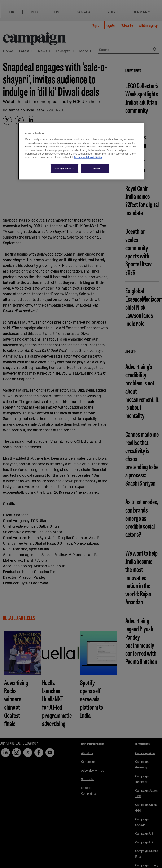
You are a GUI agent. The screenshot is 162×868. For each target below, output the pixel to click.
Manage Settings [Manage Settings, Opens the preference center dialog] (64, 168)
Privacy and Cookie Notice (88, 157)
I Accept (95, 168)
